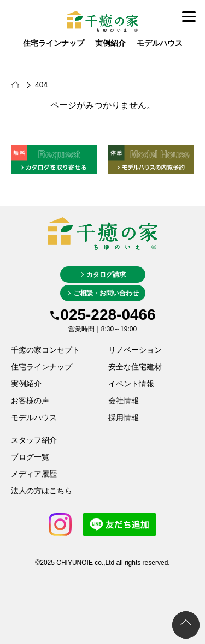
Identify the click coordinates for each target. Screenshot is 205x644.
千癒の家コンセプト (45, 350)
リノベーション (135, 350)
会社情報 (124, 401)
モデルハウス (160, 43)
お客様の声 (30, 401)
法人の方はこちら (42, 491)
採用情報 (124, 418)
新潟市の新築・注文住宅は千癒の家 (27, 85)
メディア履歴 (34, 474)
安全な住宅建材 (135, 367)
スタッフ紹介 (34, 440)
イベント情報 (131, 384)
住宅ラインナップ (54, 43)
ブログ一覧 (30, 457)
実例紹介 (110, 43)
